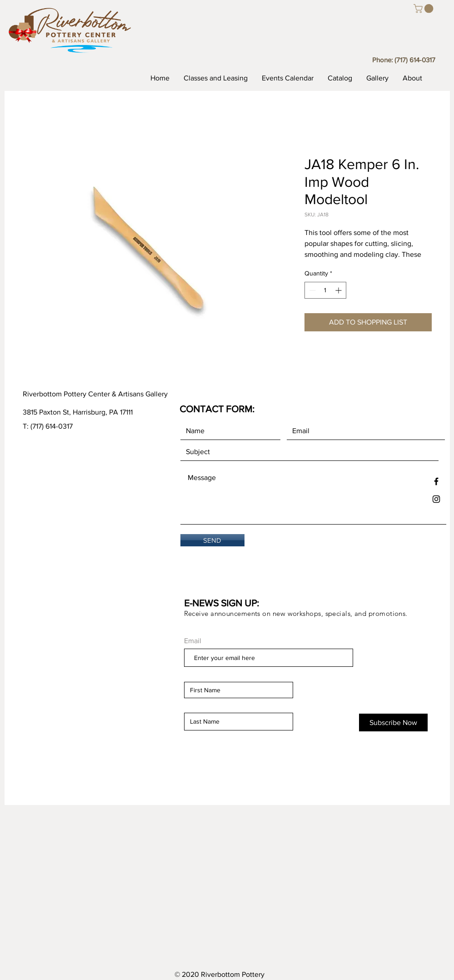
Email (193, 641)
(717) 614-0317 (415, 60)
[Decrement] (312, 290)
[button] (424, 9)
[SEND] (212, 540)
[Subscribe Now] (393, 722)
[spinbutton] (325, 290)
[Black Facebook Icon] (436, 481)
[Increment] (339, 290)
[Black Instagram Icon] (436, 499)
